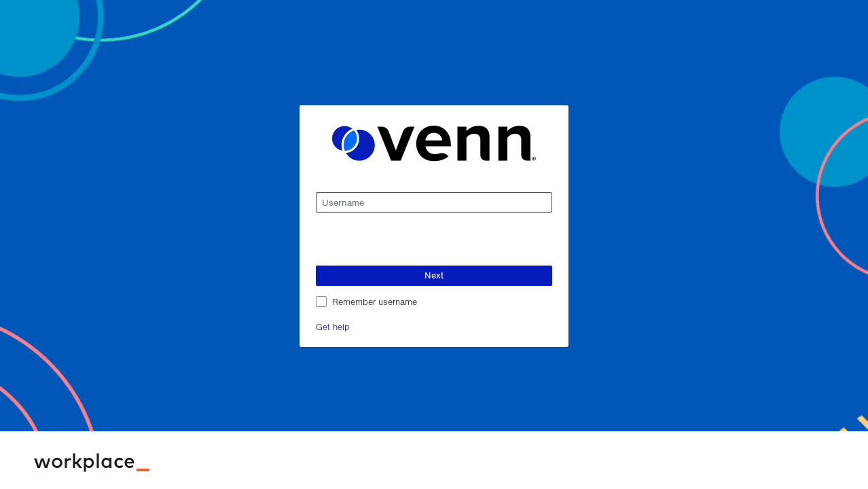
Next (434, 275)
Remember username (375, 301)
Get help (333, 326)
